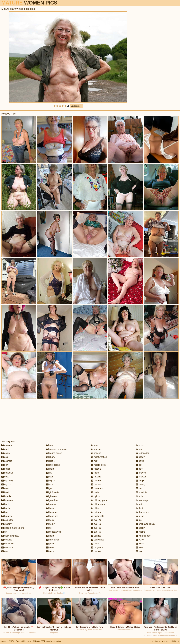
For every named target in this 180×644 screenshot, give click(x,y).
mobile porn (98, 465)
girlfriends (53, 492)
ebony (51, 457)
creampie (7, 544)
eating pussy (54, 453)
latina (50, 552)
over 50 (96, 524)
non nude (97, 488)
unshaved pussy (145, 524)
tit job (140, 516)
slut (139, 488)
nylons (96, 496)
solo (139, 496)
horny (50, 524)
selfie (140, 461)
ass (5, 457)
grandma (52, 500)
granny (51, 504)
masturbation (99, 457)
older (95, 508)
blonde (6, 496)
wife (139, 548)
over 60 (96, 528)
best (5, 477)
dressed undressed (57, 449)
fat (49, 473)
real (139, 449)
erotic (50, 461)
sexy (140, 469)
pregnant (97, 548)
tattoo (140, 504)
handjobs (52, 516)
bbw (5, 465)
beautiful (7, 473)
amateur (7, 445)
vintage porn (144, 536)
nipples (96, 485)
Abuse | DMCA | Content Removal (16, 641)
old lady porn (99, 500)
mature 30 (97, 516)
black (5, 492)
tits (139, 520)
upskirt (141, 528)
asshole (7, 461)
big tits (6, 485)
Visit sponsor (77, 106)
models (96, 469)
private (96, 552)
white (140, 544)
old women (98, 504)
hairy (50, 508)
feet (50, 477)
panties (96, 536)
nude (95, 492)
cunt (5, 552)
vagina (141, 532)
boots (6, 508)
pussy (140, 445)
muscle (96, 477)
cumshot (7, 548)
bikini (5, 488)
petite (95, 544)
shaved (141, 473)
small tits (142, 492)
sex (139, 465)
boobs (6, 504)
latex (50, 548)
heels (50, 520)
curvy (50, 445)
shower (141, 477)
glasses (52, 496)
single (140, 481)
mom (95, 473)
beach (6, 469)
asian (6, 453)
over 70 (96, 532)
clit (4, 532)
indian (51, 536)
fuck (50, 485)
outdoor (96, 512)
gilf (49, 488)
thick (140, 508)
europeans (53, 465)
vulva (140, 540)
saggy (140, 457)
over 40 (96, 520)
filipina (51, 481)
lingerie (96, 453)
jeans (50, 544)
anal (5, 449)
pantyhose (98, 540)
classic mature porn (13, 528)
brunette (7, 516)
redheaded (143, 453)
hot (49, 528)
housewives (54, 532)
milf (94, 461)
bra (4, 512)
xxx (139, 552)
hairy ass (52, 512)
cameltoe (7, 520)
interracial (53, 540)
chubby (6, 524)
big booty (7, 481)
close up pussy (10, 536)
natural (96, 481)
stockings (142, 500)
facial (50, 469)
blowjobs (7, 500)
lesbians (97, 449)
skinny (140, 485)
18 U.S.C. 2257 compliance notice (47, 641)
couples (7, 540)
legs (94, 445)
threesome (143, 512)
